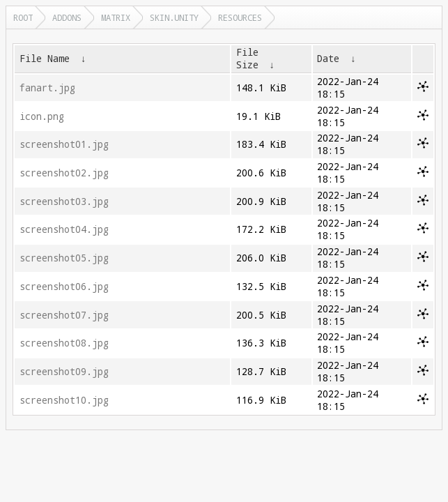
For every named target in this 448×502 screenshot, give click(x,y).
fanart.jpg (47, 88)
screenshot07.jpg (64, 315)
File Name (45, 59)
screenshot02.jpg (64, 173)
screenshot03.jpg (64, 201)
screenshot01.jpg (64, 144)
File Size (247, 59)
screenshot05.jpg (64, 258)
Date (328, 59)
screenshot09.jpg (64, 372)
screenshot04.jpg (64, 229)
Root (23, 17)
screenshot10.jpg (64, 400)
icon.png (42, 116)
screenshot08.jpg (64, 343)
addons (67, 17)
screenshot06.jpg (64, 287)
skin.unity (174, 17)
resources (240, 17)
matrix (116, 17)
